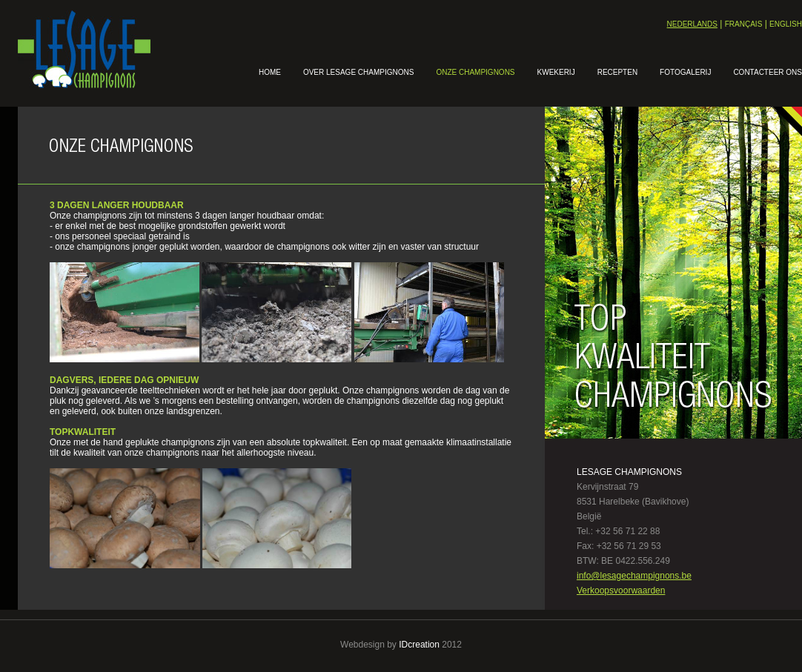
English (786, 24)
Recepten (617, 72)
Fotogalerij (685, 72)
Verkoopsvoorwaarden (621, 591)
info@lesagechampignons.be (634, 576)
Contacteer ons (768, 72)
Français (744, 24)
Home (270, 72)
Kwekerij (556, 72)
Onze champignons (475, 72)
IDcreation (419, 645)
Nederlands (692, 24)
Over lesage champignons (358, 72)
